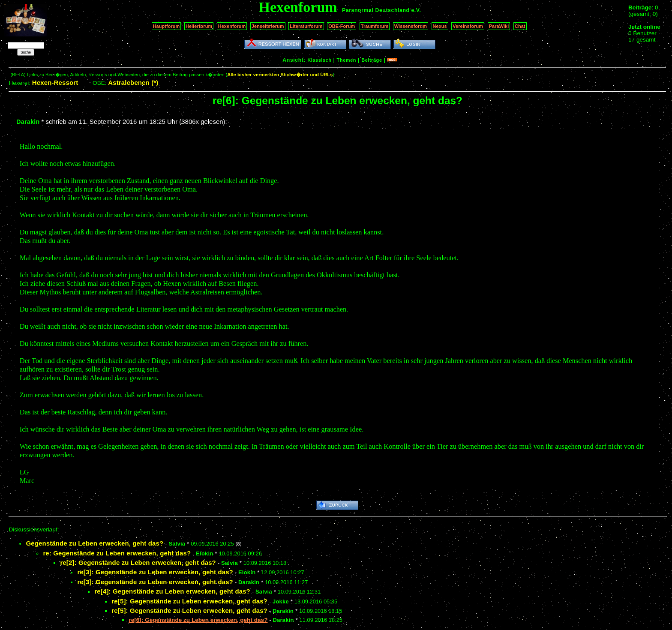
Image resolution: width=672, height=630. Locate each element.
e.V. (416, 10)
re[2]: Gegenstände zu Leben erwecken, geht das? (138, 562)
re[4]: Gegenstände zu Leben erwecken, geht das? (172, 591)
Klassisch (319, 60)
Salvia (177, 544)
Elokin (204, 553)
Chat (520, 26)
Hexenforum (232, 26)
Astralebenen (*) (133, 82)
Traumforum (375, 26)
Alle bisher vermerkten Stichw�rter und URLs (280, 75)
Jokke (281, 601)
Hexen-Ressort (55, 82)
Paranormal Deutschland (376, 10)
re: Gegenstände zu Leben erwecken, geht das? (117, 553)
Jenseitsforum (268, 26)
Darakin (28, 122)
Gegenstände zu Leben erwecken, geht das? (94, 543)
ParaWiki (499, 26)
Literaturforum (306, 26)
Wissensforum (411, 26)
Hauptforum (166, 26)
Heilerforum (199, 26)
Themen (346, 60)
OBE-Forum (342, 26)
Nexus (440, 26)
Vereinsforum (468, 26)
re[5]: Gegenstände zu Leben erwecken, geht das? (189, 601)
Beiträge (372, 60)
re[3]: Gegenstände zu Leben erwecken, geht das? (155, 572)
